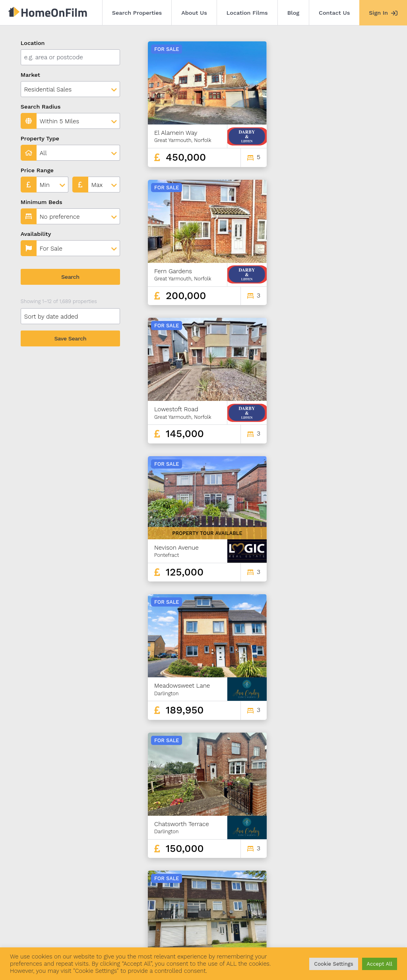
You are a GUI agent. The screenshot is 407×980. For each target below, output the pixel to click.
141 (373, 876)
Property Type (40, 138)
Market (30, 75)
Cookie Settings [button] (333, 964)
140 (359, 876)
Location (33, 43)
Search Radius (41, 107)
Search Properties (137, 13)
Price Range (37, 170)
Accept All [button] (380, 964)
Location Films (247, 13)
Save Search (70, 338)
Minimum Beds (42, 202)
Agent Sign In (232, 935)
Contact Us (334, 13)
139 (345, 876)
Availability (36, 234)
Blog (293, 13)
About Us (194, 13)
